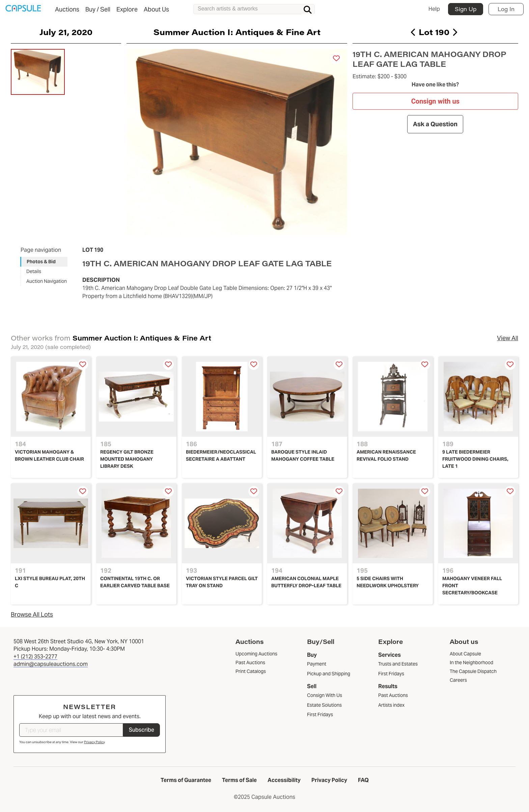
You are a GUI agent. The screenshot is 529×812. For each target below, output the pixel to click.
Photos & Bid (41, 262)
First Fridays (320, 714)
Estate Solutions (324, 705)
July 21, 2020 (66, 32)
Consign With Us (325, 695)
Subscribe (142, 730)
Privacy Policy (94, 742)
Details (34, 271)
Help (434, 9)
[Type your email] (71, 730)
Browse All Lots (32, 614)
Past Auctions (393, 695)
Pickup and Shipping (329, 674)
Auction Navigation (47, 281)
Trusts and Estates (398, 664)
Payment (317, 664)
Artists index (391, 705)
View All (508, 338)
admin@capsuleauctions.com (51, 664)
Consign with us (435, 101)
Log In (506, 9)
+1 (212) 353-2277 (35, 657)
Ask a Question (436, 124)
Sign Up (466, 9)
